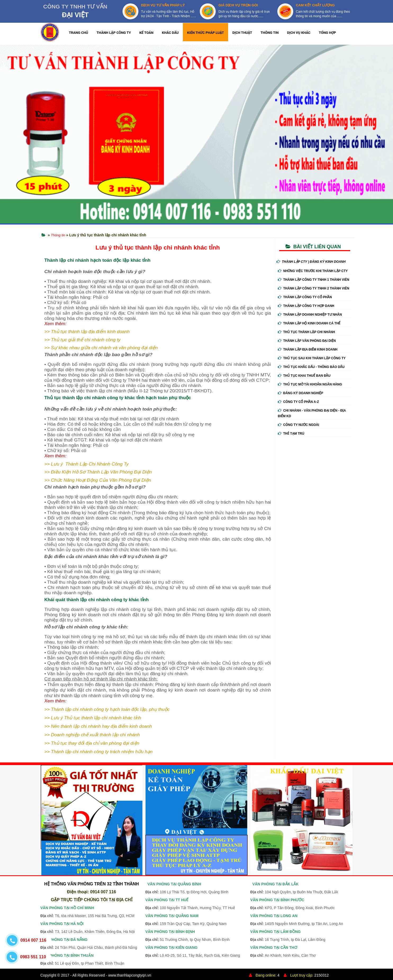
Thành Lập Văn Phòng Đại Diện (307, 341)
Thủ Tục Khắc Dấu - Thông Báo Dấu (311, 367)
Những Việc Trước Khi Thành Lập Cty (313, 271)
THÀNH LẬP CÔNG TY (114, 33)
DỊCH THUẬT (242, 33)
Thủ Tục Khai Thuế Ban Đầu (304, 376)
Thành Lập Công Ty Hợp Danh (306, 306)
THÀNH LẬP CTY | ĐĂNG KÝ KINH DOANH (311, 262)
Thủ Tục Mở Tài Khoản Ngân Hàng (310, 384)
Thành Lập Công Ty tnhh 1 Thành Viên (314, 280)
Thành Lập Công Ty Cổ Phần (305, 297)
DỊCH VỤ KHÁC (299, 33)
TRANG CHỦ (78, 33)
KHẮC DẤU (170, 33)
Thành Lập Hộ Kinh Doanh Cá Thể (309, 323)
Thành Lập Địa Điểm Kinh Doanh (308, 349)
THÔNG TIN (270, 33)
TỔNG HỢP (327, 33)
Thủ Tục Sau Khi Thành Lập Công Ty (312, 358)
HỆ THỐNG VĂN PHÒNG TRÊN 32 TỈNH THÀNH (92, 884)
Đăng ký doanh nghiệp (301, 393)
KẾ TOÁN (146, 33)
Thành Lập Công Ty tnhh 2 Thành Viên (314, 288)
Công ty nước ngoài (299, 425)
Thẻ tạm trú (291, 434)
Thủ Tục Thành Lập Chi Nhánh (306, 332)
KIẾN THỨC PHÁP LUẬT (205, 33)
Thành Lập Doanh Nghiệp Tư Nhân (310, 315)
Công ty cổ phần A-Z (298, 402)
